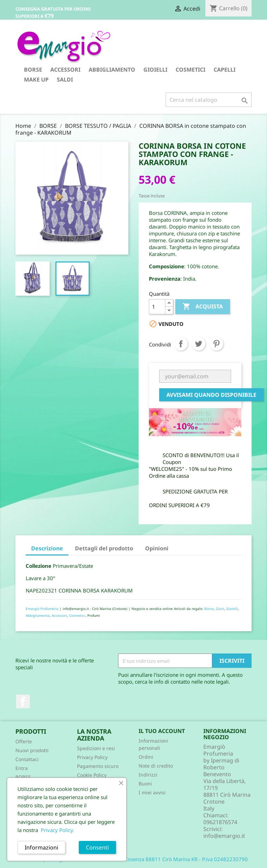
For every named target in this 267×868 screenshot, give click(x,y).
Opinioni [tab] (157, 548)
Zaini (220, 609)
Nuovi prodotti (32, 750)
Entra (22, 768)
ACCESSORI (65, 70)
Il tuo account (162, 731)
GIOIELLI (155, 70)
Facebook (23, 701)
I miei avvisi (152, 792)
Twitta (199, 344)
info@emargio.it (224, 836)
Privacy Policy (92, 757)
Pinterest (216, 344)
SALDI (65, 80)
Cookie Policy (92, 775)
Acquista (203, 307)
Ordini (146, 757)
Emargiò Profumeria (42, 609)
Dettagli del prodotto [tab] (104, 548)
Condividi (181, 344)
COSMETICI (190, 70)
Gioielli (232, 609)
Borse (209, 609)
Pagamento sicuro (98, 766)
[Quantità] (157, 307)
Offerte (24, 741)
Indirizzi (148, 775)
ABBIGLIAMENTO (112, 70)
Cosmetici (77, 615)
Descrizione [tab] (47, 548)
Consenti (97, 847)
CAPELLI (225, 70)
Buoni (145, 784)
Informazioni (41, 847)
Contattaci (27, 759)
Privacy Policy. (58, 830)
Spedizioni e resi (96, 748)
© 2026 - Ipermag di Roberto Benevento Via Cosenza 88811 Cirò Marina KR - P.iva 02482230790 (134, 859)
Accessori (59, 615)
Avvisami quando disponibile (211, 395)
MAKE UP (36, 80)
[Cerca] (209, 100)
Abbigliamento (38, 615)
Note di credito (156, 766)
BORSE (33, 70)
